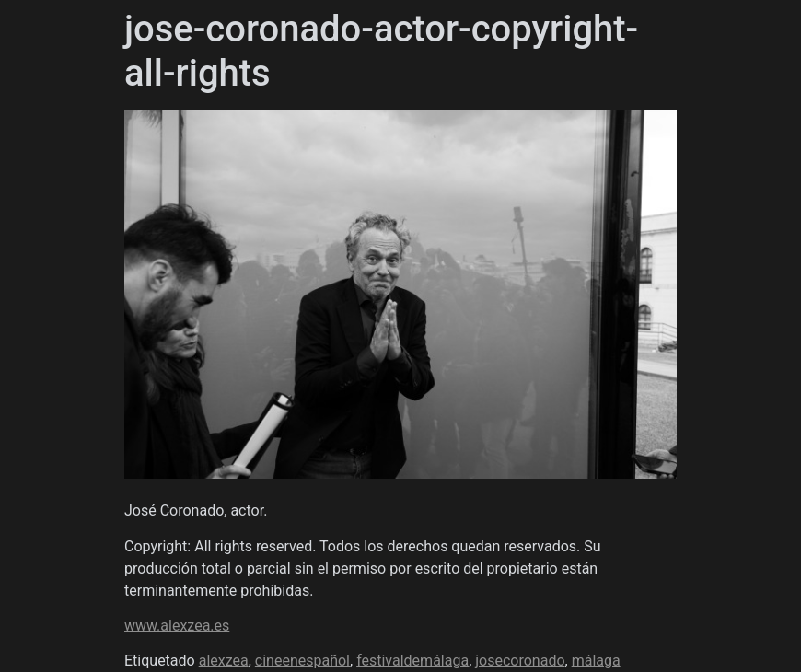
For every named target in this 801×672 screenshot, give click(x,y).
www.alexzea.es (177, 626)
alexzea (224, 660)
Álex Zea (165, 152)
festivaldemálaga (412, 660)
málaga (596, 660)
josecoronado (520, 660)
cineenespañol (302, 660)
